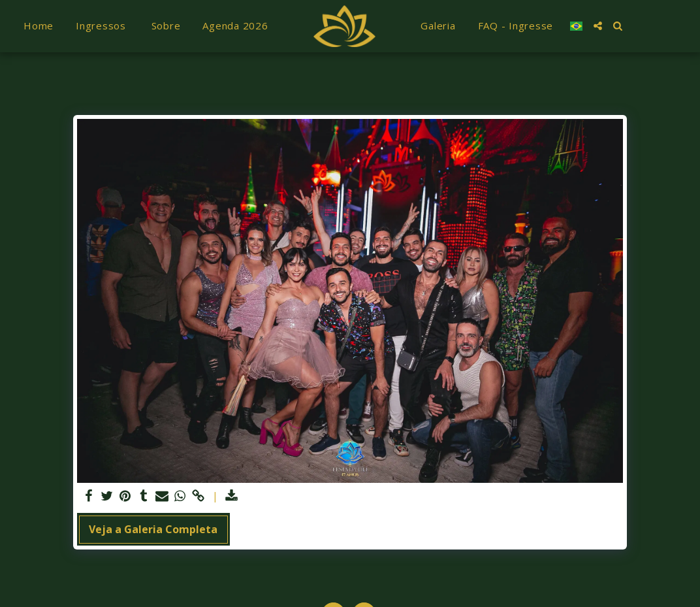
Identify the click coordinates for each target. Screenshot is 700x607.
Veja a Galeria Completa (153, 529)
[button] (598, 26)
